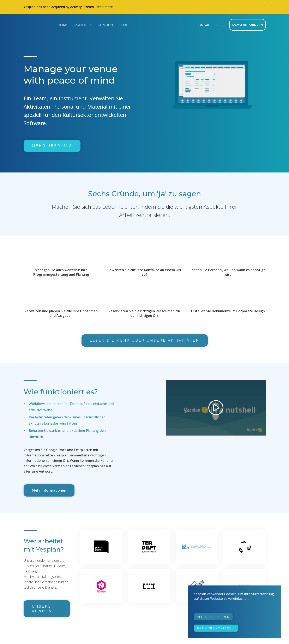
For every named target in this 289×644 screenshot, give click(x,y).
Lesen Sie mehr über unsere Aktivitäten (145, 341)
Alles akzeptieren (213, 617)
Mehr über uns (52, 146)
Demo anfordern (248, 25)
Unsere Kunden (42, 609)
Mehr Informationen (49, 490)
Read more (104, 7)
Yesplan (39, 24)
